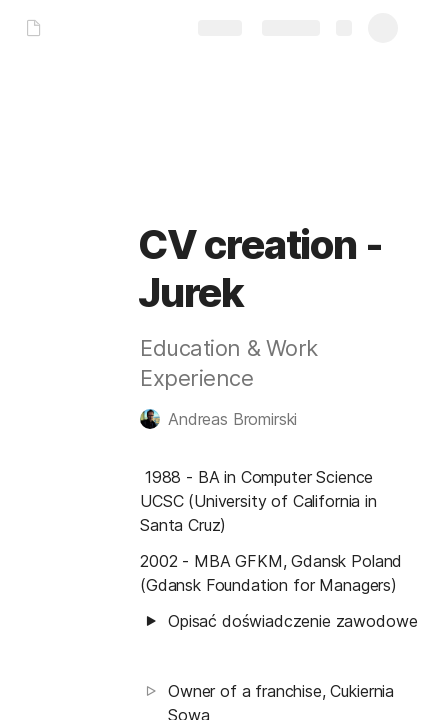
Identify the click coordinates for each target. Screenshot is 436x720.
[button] (228, 419)
